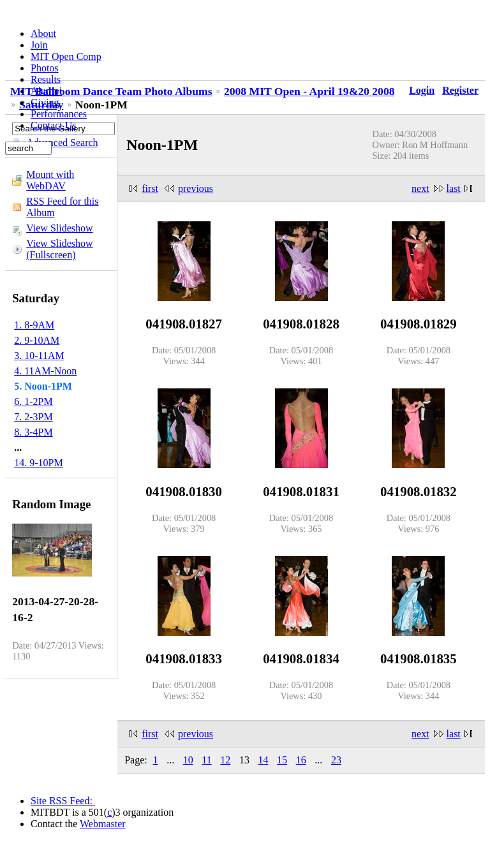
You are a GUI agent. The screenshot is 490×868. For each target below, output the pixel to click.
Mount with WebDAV (50, 180)
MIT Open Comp (66, 56)
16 (301, 760)
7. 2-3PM (33, 417)
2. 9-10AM (37, 340)
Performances (59, 114)
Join (39, 45)
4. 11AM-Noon (45, 371)
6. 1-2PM (33, 401)
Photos (45, 68)
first (150, 188)
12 (225, 760)
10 (188, 760)
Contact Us (54, 125)
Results (46, 79)
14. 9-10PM (38, 463)
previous (196, 188)
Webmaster (103, 824)
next (420, 188)
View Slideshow (59, 228)
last (454, 188)
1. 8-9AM (34, 325)
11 (206, 760)
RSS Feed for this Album (62, 207)
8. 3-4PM (33, 432)
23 (336, 760)
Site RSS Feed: (63, 801)
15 (282, 760)
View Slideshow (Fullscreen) (59, 249)
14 (264, 760)
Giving (45, 102)
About (43, 33)
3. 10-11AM (39, 356)
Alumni (46, 91)
